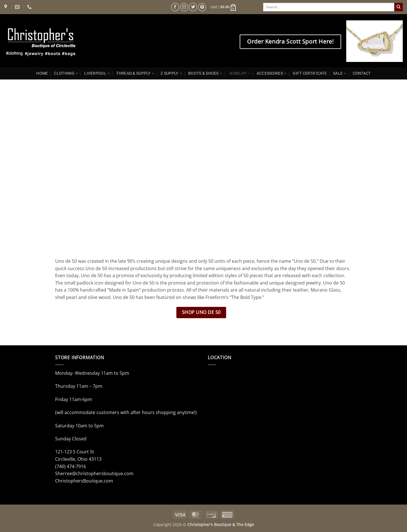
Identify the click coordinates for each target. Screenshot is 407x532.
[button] (224, 7)
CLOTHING (66, 73)
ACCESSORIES (272, 73)
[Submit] (399, 7)
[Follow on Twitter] (193, 7)
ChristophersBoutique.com (84, 481)
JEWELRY (240, 73)
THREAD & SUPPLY (135, 73)
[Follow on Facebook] (175, 7)
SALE (340, 73)
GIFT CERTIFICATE (310, 73)
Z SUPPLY (171, 73)
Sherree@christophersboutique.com (94, 473)
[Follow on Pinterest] (202, 7)
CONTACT (362, 73)
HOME (42, 73)
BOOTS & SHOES (205, 73)
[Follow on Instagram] (184, 7)
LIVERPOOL (97, 73)
